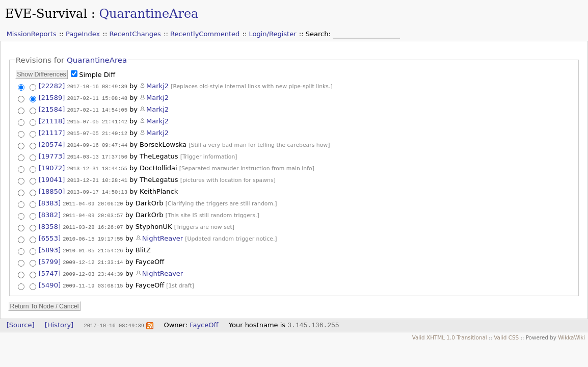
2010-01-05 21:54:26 (93, 248)
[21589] (52, 98)
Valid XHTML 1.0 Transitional (450, 333)
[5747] (50, 270)
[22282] (52, 86)
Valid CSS (506, 333)
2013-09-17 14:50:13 (97, 190)
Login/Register (273, 34)
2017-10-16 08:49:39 (97, 86)
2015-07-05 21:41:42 (97, 120)
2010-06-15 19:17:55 (93, 236)
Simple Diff (97, 75)
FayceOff (204, 321)
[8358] (50, 224)
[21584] (52, 109)
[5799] (50, 259)
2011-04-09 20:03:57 (93, 213)
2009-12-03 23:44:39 (93, 270)
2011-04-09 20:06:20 (93, 201)
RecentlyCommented (205, 34)
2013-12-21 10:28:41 (97, 178)
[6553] (50, 236)
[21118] (52, 120)
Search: (319, 34)
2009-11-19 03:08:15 (93, 281)
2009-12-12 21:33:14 (93, 259)
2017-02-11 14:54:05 (97, 109)
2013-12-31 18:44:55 (97, 166)
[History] (59, 321)
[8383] (50, 201)
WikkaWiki (571, 333)
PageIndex (83, 34)
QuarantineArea (149, 14)
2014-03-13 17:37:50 (97, 154)
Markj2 (157, 86)
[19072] (52, 166)
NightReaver (163, 236)
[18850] (52, 189)
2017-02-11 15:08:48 (97, 98)
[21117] (52, 131)
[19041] (52, 178)
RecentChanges (135, 34)
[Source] (21, 321)
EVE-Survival (46, 14)
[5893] (50, 247)
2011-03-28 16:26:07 (93, 224)
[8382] (50, 212)
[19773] (52, 154)
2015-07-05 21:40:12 (97, 132)
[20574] (52, 142)
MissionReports (32, 34)
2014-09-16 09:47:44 (97, 143)
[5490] (50, 281)
